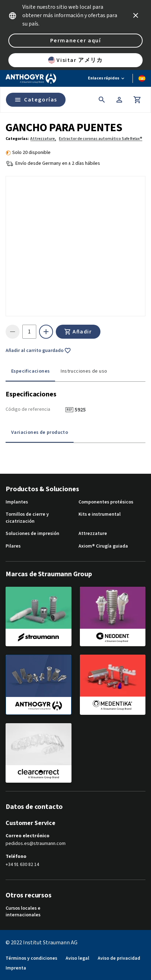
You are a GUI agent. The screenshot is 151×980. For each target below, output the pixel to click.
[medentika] (113, 684)
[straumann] (39, 616)
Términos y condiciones (31, 958)
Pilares (13, 546)
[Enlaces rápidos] (107, 78)
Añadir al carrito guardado (38, 351)
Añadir (78, 332)
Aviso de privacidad (119, 958)
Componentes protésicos (106, 502)
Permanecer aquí (76, 41)
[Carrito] (137, 100)
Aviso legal (77, 958)
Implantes (17, 502)
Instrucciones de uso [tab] (84, 371)
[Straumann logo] (31, 78)
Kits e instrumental (100, 514)
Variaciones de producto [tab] (40, 432)
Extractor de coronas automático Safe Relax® (101, 139)
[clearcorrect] (39, 753)
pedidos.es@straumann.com (36, 844)
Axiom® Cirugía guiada (103, 546)
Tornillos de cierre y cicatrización (27, 518)
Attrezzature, (43, 139)
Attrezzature (93, 534)
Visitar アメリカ (75, 60)
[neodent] (113, 616)
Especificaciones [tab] (30, 371)
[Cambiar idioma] (142, 78)
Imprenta (16, 968)
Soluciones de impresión (32, 534)
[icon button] (136, 15)
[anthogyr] (39, 685)
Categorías (36, 100)
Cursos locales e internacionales (23, 912)
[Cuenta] (119, 100)
